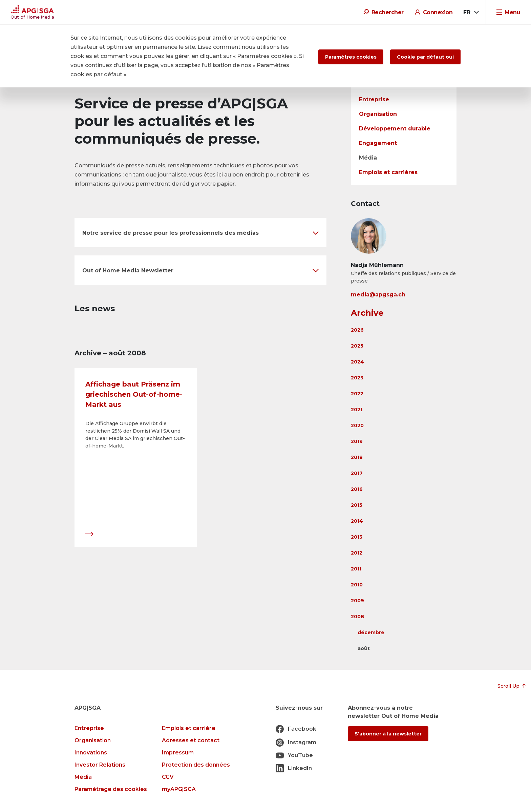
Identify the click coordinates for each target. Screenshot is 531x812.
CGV (168, 777)
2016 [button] (357, 489)
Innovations (91, 753)
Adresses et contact (191, 740)
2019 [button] (357, 441)
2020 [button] (357, 425)
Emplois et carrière (189, 728)
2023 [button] (357, 378)
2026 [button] (357, 330)
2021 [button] (357, 410)
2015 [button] (357, 505)
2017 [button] (357, 473)
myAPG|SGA (179, 789)
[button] (200, 233)
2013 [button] (357, 537)
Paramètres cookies (351, 57)
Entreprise (374, 99)
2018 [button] (357, 457)
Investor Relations (100, 765)
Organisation (378, 114)
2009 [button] (357, 601)
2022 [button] (357, 394)
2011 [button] (356, 569)
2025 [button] (357, 346)
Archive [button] (367, 313)
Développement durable (395, 129)
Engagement (378, 143)
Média (368, 158)
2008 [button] (357, 617)
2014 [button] (357, 521)
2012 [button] (357, 553)
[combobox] (471, 13)
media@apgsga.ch (378, 295)
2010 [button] (357, 585)
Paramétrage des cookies (111, 789)
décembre (371, 632)
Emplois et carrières (388, 172)
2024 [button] (357, 362)
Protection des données (196, 765)
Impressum (178, 753)
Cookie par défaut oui (425, 57)
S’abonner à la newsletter (388, 734)
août (364, 648)
